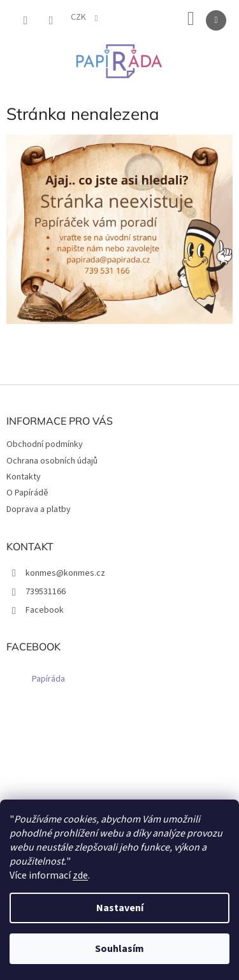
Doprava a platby (39, 509)
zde (80, 875)
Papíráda (48, 679)
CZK (79, 17)
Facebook (45, 610)
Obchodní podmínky (45, 444)
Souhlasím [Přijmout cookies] (119, 949)
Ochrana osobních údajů (52, 461)
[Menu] (216, 20)
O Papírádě (27, 493)
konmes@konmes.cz (65, 573)
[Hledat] (25, 20)
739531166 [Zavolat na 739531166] (46, 592)
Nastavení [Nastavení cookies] (120, 908)
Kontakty (24, 477)
